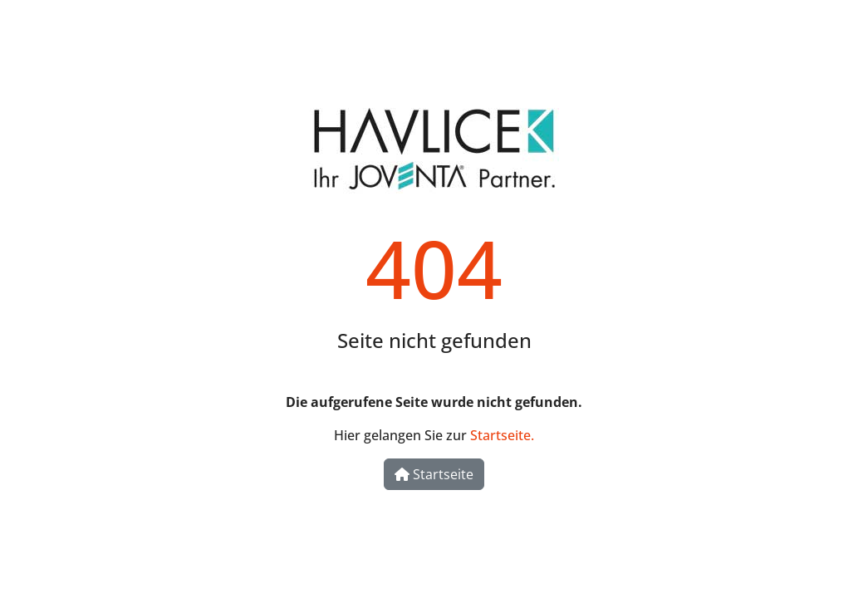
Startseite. (502, 435)
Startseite (434, 474)
